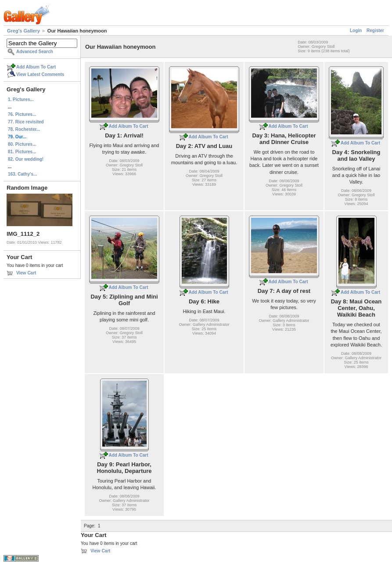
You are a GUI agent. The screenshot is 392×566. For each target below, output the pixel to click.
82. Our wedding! (26, 159)
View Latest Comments (40, 74)
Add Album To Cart (36, 67)
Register (375, 31)
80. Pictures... (22, 144)
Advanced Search (35, 52)
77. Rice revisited (26, 122)
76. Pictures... (22, 114)
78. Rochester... (24, 129)
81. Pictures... (22, 152)
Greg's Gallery (23, 31)
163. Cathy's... (22, 174)
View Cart (26, 273)
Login (356, 31)
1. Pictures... (21, 99)
